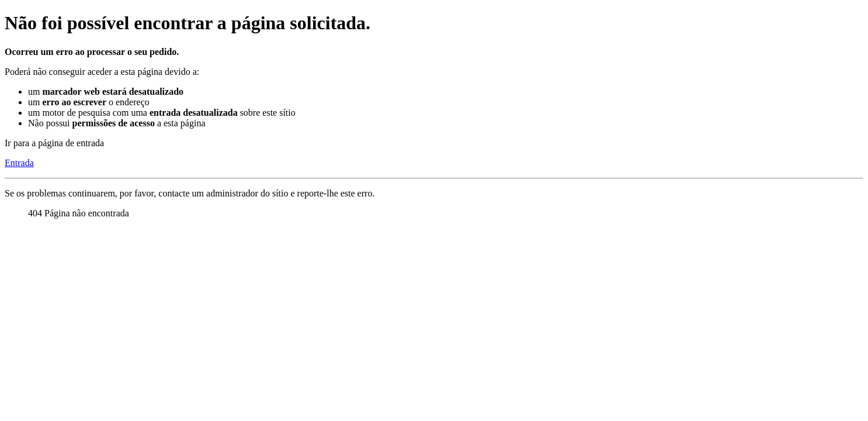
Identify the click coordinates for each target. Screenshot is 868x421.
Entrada (19, 163)
